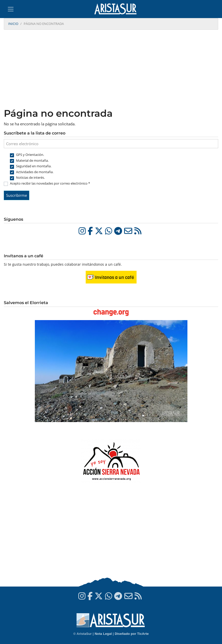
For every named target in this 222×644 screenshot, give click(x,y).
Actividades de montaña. (35, 172)
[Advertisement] (111, 69)
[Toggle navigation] (11, 9)
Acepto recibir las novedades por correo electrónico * (50, 183)
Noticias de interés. (30, 177)
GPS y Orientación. (30, 155)
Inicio (13, 24)
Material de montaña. (32, 160)
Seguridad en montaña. (34, 166)
